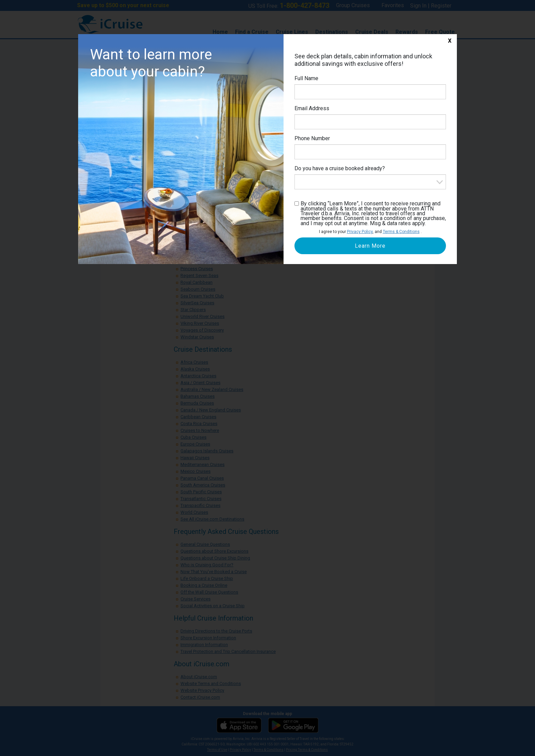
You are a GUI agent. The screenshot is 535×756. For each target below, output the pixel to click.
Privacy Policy (360, 232)
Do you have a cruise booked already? (340, 168)
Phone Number (312, 138)
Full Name (306, 78)
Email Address (312, 108)
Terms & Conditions (401, 232)
